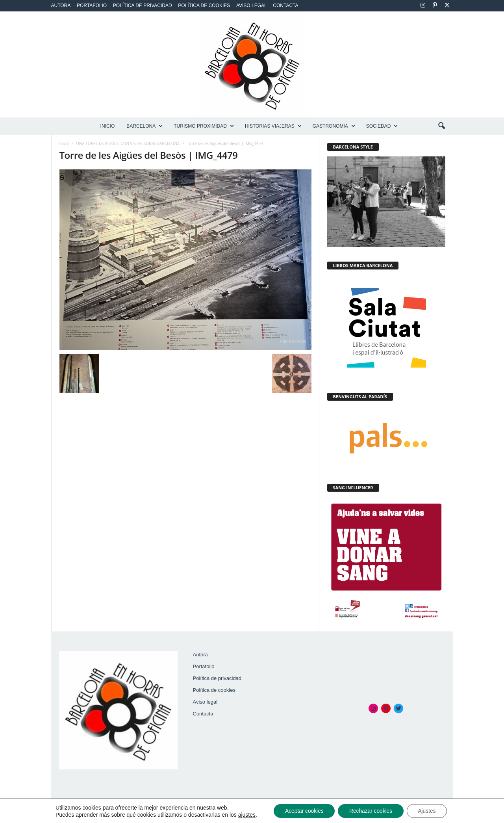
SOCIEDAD (382, 126)
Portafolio (92, 6)
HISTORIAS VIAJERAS (273, 126)
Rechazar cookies (371, 811)
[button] (441, 126)
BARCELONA (145, 126)
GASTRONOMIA (334, 126)
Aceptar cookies (303, 811)
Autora (61, 6)
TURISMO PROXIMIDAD (204, 126)
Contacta (285, 6)
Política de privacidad (143, 6)
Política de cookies (204, 6)
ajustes (244, 814)
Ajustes (429, 811)
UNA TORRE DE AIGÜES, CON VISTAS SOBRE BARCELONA (128, 143)
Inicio (108, 126)
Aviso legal (252, 6)
